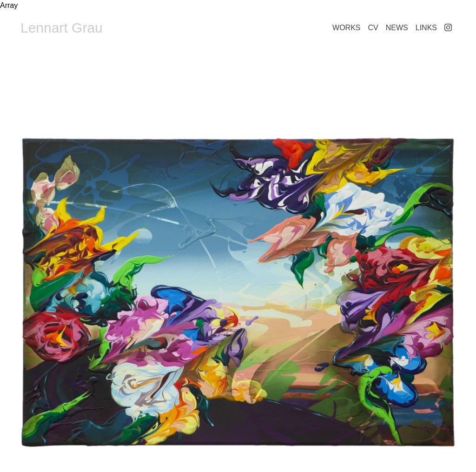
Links (426, 28)
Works (346, 28)
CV (373, 28)
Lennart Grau (62, 28)
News (397, 28)
